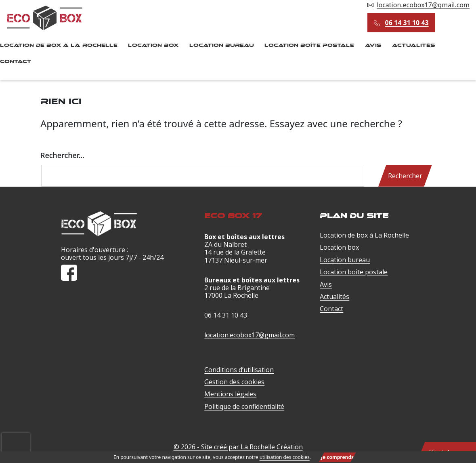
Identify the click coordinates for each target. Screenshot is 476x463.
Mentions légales (230, 394)
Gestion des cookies (234, 382)
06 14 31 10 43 (407, 23)
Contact (331, 309)
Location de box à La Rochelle (364, 235)
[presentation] (16, 437)
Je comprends (337, 457)
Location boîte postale (309, 45)
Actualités (414, 45)
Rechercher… (62, 155)
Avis (373, 45)
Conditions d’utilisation (239, 370)
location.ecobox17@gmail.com (423, 5)
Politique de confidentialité (244, 406)
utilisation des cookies (285, 457)
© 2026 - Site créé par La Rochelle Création (238, 447)
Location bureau (222, 45)
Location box (153, 45)
